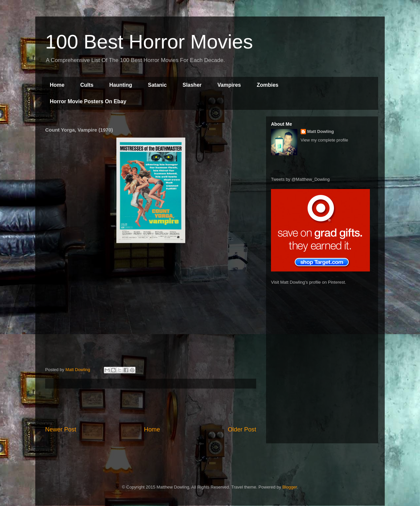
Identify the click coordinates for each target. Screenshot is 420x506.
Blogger (289, 487)
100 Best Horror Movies (149, 42)
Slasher (192, 85)
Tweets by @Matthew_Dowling (300, 179)
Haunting (120, 85)
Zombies (268, 85)
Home (57, 85)
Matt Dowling (321, 131)
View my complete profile (324, 140)
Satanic (157, 85)
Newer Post (61, 429)
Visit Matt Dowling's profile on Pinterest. (309, 282)
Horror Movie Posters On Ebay (88, 101)
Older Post (242, 429)
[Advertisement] (151, 407)
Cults (87, 85)
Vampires (229, 85)
